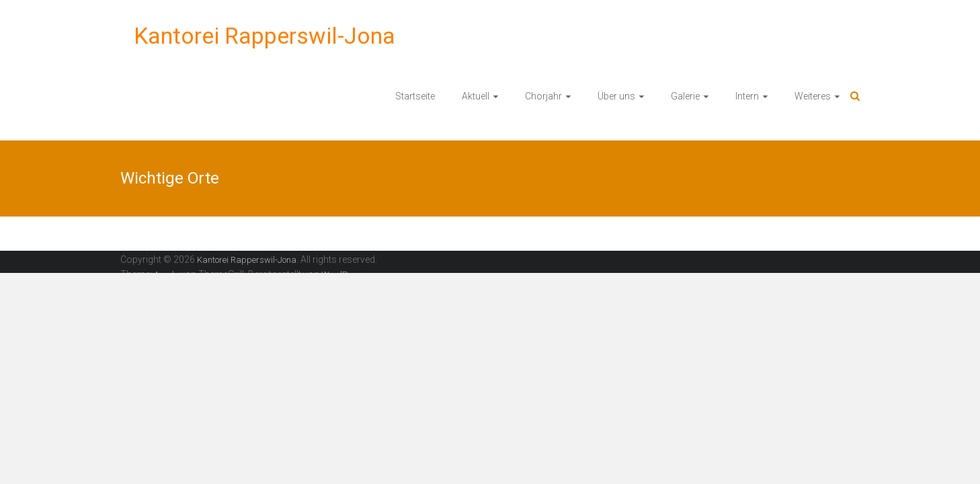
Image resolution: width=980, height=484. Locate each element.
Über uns (616, 96)
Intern (747, 96)
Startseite (415, 96)
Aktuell (476, 96)
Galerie (685, 96)
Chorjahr (543, 96)
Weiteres (813, 96)
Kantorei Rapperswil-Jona (264, 36)
